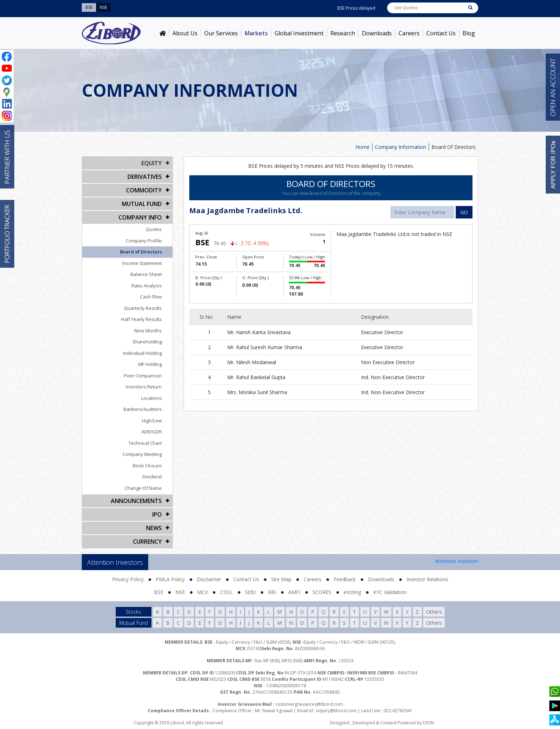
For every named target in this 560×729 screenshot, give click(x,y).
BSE (159, 592)
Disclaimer (209, 579)
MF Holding (150, 364)
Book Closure (147, 466)
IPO (157, 514)
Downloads (377, 33)
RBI (272, 592)
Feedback (345, 579)
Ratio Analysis (147, 286)
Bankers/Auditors (143, 409)
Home (362, 147)
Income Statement (142, 263)
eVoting (352, 592)
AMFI (294, 592)
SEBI (250, 592)
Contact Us (441, 33)
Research (343, 33)
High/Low (152, 421)
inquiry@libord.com (336, 711)
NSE (180, 592)
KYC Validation (390, 592)
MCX (202, 592)
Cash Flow (151, 297)
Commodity (144, 190)
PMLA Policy (170, 579)
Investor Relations (427, 579)
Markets (256, 33)
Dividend (152, 477)
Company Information (401, 147)
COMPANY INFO (140, 217)
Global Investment (299, 33)
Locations (151, 398)
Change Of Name (143, 488)
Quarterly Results (143, 308)
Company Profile (144, 241)
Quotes (154, 229)
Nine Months (148, 331)
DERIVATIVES (145, 177)
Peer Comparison (143, 376)
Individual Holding (142, 353)
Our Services (221, 33)
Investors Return (144, 387)
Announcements (136, 501)
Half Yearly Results (141, 319)
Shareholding (147, 342)
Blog (469, 33)
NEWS (154, 528)
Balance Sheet (146, 274)
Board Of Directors (454, 147)
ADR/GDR (152, 432)
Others (434, 612)
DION (428, 723)
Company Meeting (142, 454)
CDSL (226, 592)
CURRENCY (147, 542)
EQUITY (152, 163)
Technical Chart (145, 443)
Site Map (281, 579)
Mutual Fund (142, 204)
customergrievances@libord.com (309, 704)
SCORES (322, 592)
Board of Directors (141, 252)
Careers (409, 33)
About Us (185, 33)
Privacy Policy (128, 579)
